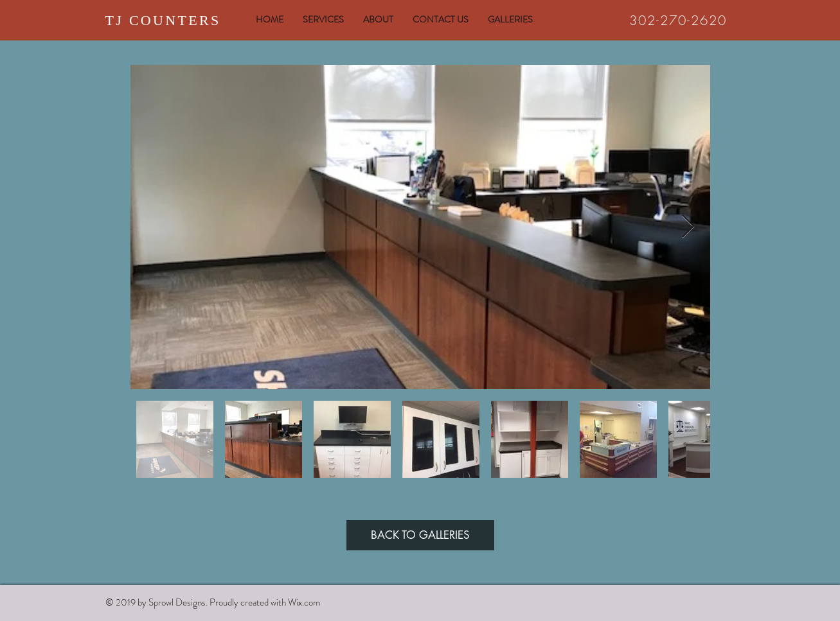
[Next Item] (688, 227)
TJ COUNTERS (163, 20)
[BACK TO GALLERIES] (420, 535)
